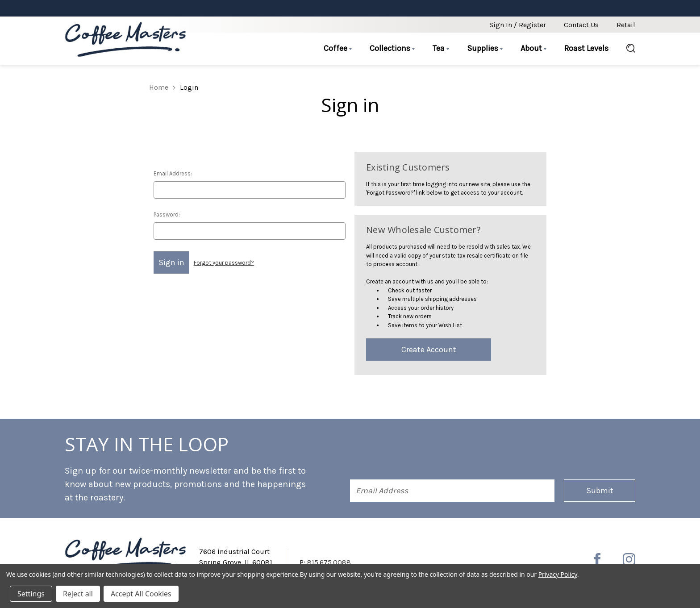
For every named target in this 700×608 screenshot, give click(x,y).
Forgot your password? (224, 263)
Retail (626, 25)
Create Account (429, 350)
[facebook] (597, 559)
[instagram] (629, 559)
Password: (167, 214)
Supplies (485, 48)
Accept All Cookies (141, 594)
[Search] (626, 49)
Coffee (338, 48)
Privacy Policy (558, 574)
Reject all (78, 594)
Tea (441, 48)
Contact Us (581, 25)
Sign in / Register (518, 25)
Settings (31, 594)
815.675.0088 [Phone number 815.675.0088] (329, 562)
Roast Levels (586, 48)
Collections (392, 48)
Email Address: (173, 173)
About (533, 48)
